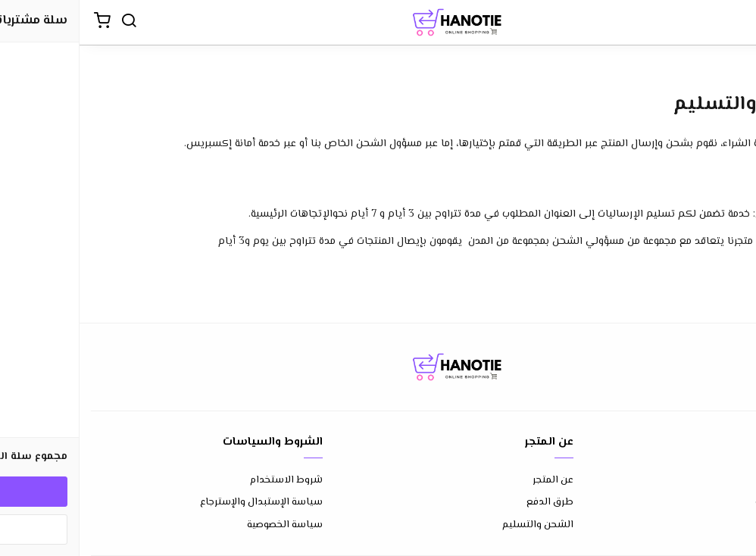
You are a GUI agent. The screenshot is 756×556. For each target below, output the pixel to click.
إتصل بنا (727, 481)
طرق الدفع (470, 503)
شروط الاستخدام (207, 481)
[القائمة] (733, 23)
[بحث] (49, 23)
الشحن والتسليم (458, 525)
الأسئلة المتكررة (710, 503)
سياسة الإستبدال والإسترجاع (182, 503)
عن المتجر (473, 481)
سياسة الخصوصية (205, 525)
